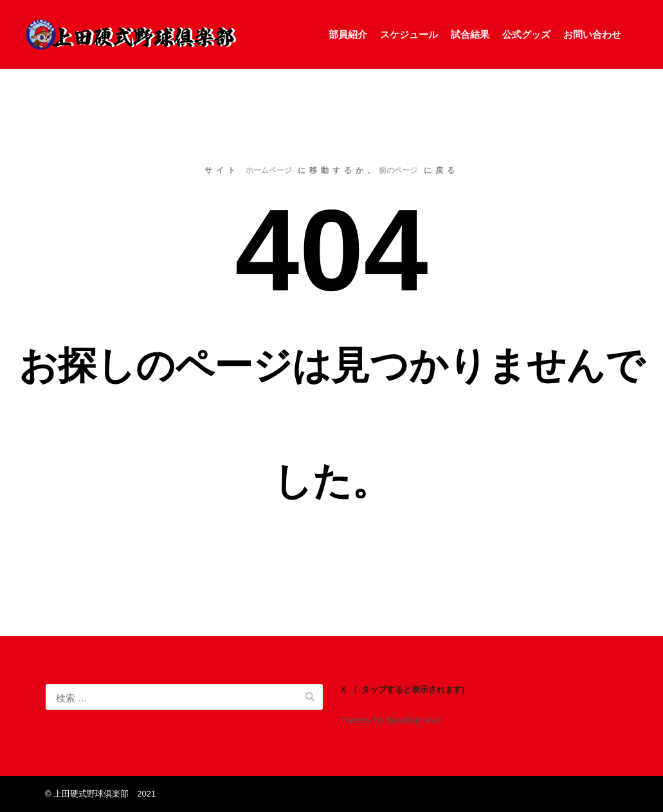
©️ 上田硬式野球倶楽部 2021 (100, 794)
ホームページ (269, 170)
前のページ (398, 170)
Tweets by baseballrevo (391, 720)
